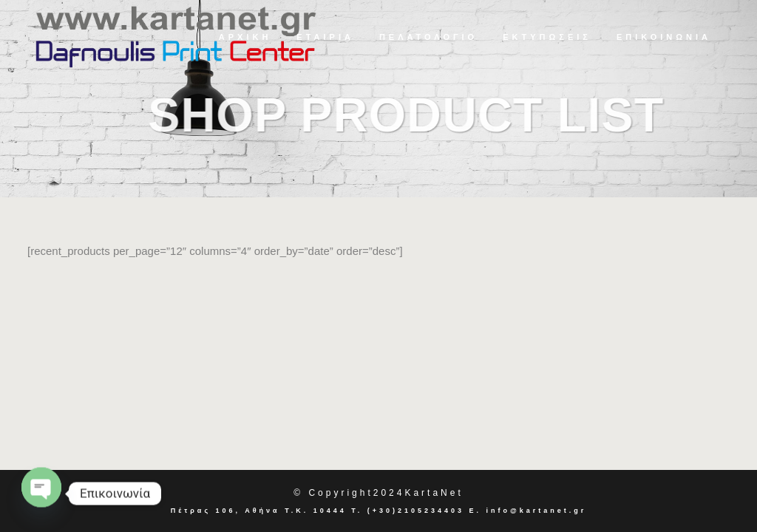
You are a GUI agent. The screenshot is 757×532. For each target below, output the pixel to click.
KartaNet (434, 493)
